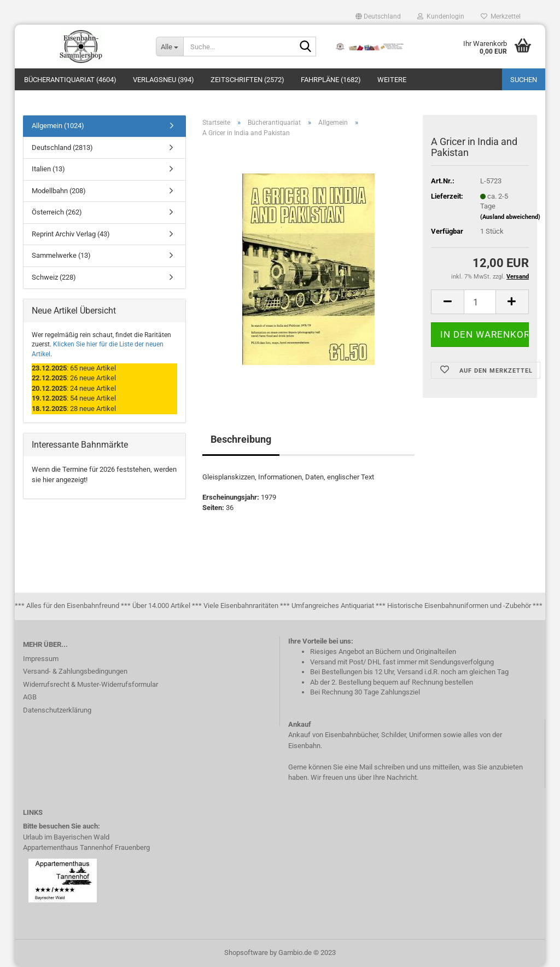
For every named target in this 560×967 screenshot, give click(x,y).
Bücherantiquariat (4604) (70, 80)
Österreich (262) (57, 212)
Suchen (524, 80)
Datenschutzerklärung (57, 710)
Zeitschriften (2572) (247, 80)
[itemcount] (480, 302)
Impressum (41, 659)
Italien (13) (48, 169)
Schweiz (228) (54, 277)
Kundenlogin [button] (441, 16)
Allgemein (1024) (58, 126)
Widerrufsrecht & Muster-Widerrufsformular (91, 684)
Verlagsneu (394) (164, 80)
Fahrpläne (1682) (331, 80)
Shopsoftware (246, 952)
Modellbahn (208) (59, 191)
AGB (30, 697)
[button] (378, 16)
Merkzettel (501, 16)
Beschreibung (241, 439)
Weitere (392, 80)
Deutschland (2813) (62, 147)
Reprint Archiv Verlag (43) (71, 234)
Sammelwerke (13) (61, 255)
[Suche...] (170, 47)
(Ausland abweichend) (510, 217)
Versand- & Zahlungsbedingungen (75, 671)
